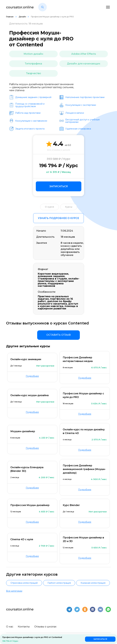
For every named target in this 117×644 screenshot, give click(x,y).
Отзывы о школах (45, 627)
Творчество (34, 73)
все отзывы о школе (59, 150)
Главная (10, 17)
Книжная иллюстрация (93, 583)
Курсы (69, 207)
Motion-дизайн (33, 54)
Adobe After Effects (84, 54)
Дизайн (22, 17)
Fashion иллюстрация (59, 583)
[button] (43, 7)
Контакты (24, 627)
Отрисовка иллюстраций (24, 583)
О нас (10, 627)
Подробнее (32, 376)
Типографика (33, 64)
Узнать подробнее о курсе (58, 218)
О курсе (50, 207)
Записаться (59, 186)
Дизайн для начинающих (84, 64)
